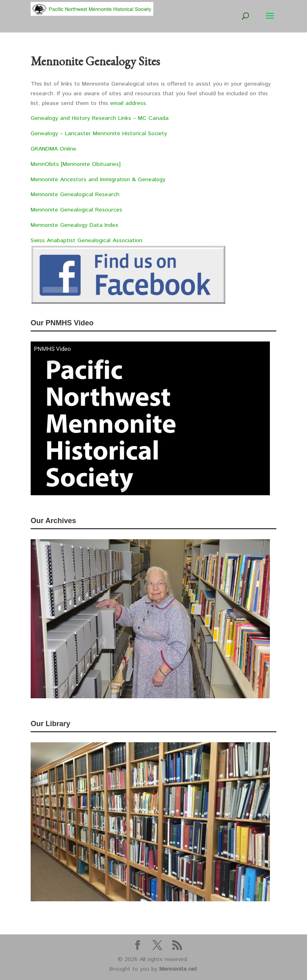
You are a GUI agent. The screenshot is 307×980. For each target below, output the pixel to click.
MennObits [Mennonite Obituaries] (76, 164)
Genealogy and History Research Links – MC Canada (101, 118)
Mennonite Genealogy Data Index (74, 225)
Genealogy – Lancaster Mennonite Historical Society (99, 134)
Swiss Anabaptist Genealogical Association (87, 241)
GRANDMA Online (53, 149)
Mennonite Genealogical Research (75, 195)
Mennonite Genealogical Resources (76, 210)
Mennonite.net (178, 969)
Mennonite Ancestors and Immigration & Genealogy (98, 180)
